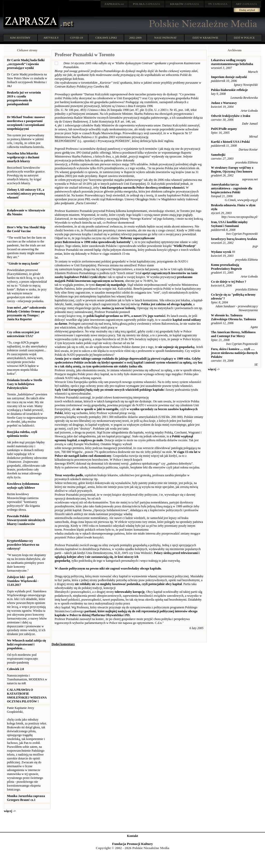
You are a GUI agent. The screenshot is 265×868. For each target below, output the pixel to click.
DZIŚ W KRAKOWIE (205, 38)
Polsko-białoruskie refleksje (229, 90)
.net (114, 4)
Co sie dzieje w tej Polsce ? (229, 282)
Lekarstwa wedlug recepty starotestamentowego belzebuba (232, 62)
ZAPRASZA (147, 4)
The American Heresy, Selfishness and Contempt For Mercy (233, 334)
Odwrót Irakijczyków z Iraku (231, 116)
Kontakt (133, 836)
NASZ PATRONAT (165, 38)
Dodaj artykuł (247, 10)
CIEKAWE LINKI (106, 38)
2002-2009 (135, 38)
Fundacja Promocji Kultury (132, 844)
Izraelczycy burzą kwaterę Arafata (234, 239)
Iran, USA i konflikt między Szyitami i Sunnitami (229, 224)
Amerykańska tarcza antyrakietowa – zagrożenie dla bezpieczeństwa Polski (231, 188)
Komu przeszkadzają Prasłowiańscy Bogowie (226, 267)
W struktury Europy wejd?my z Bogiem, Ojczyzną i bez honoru (232, 170)
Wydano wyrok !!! (223, 252)
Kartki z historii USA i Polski (230, 142)
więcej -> (10, 811)
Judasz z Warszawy (224, 103)
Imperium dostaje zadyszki (229, 77)
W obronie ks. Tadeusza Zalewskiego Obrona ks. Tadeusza (233, 317)
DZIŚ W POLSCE (244, 38)
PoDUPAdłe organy (224, 129)
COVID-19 (77, 38)
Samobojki (218, 155)
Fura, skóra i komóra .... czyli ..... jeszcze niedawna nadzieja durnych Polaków (234, 353)
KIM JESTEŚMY (20, 38)
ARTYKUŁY (51, 38)
